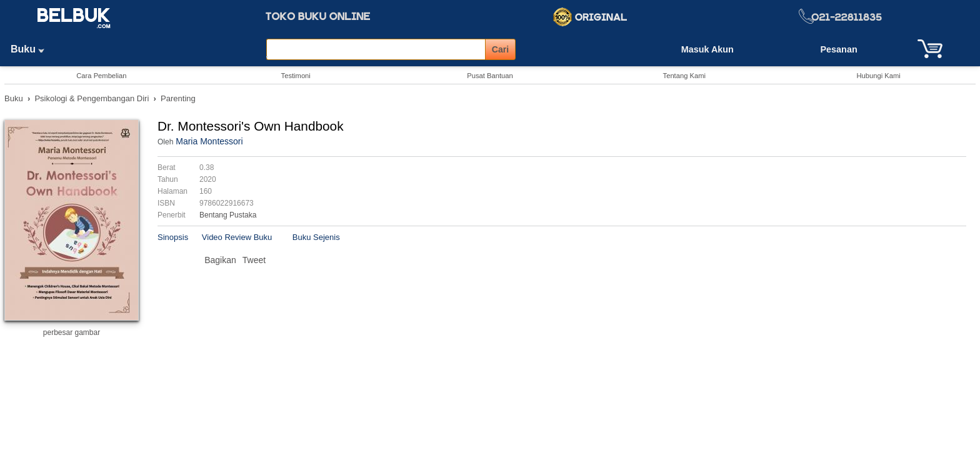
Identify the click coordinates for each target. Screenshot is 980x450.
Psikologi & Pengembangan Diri (92, 98)
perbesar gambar (72, 332)
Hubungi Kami (878, 76)
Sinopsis (173, 237)
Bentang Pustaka (228, 215)
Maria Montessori (209, 141)
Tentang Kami (684, 76)
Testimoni (296, 76)
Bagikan (220, 260)
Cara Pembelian (101, 76)
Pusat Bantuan (490, 76)
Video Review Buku (237, 237)
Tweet (254, 260)
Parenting (178, 98)
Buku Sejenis (316, 237)
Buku (32, 49)
